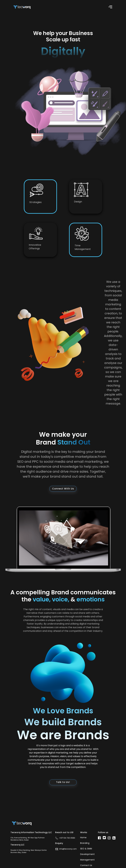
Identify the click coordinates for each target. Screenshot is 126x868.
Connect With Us (63, 489)
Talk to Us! (63, 782)
